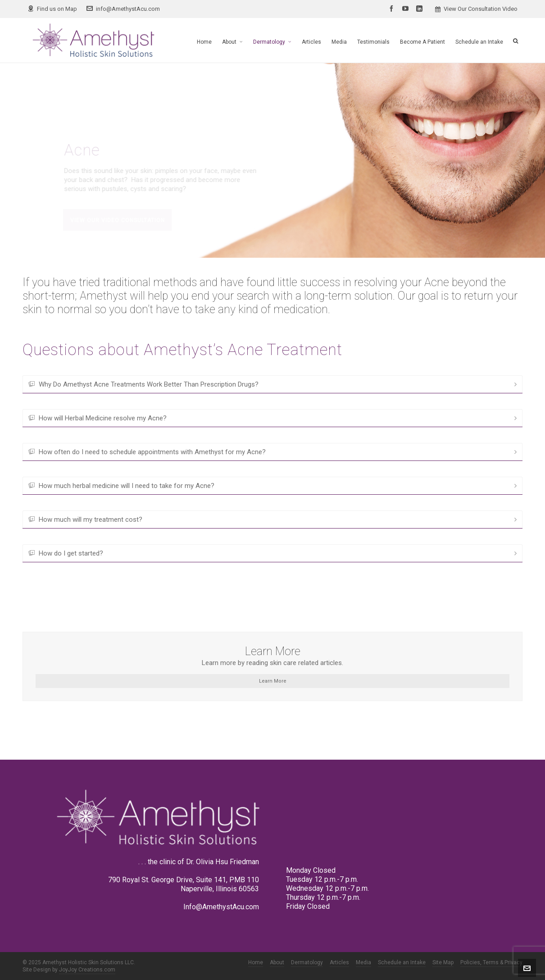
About (277, 962)
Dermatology (307, 962)
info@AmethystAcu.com (123, 9)
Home (256, 962)
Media (363, 962)
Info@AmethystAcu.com (221, 907)
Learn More (273, 681)
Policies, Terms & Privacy (491, 962)
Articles (339, 962)
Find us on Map (52, 9)
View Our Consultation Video (476, 9)
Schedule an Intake (402, 962)
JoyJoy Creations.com (87, 970)
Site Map (443, 962)
